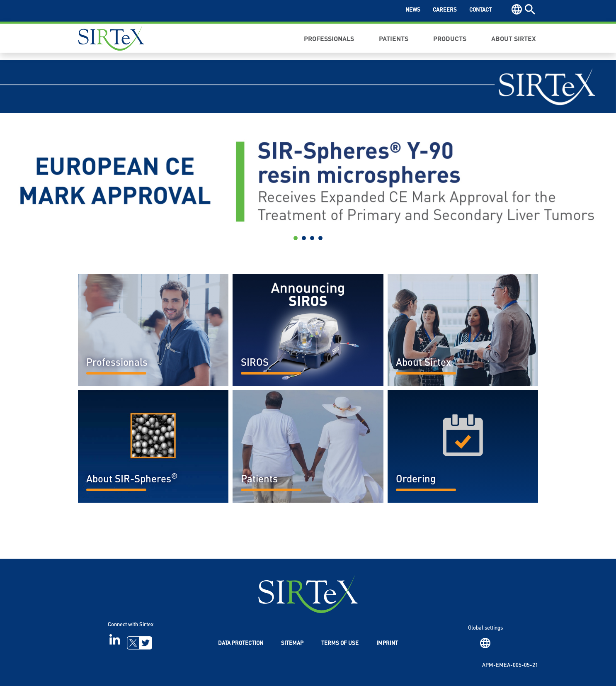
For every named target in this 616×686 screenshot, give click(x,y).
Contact (480, 10)
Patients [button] (394, 38)
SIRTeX (308, 594)
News (413, 10)
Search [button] (530, 9)
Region (485, 643)
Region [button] (517, 9)
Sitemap (292, 643)
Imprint (387, 643)
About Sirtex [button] (514, 38)
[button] (46, 153)
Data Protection (241, 643)
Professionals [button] (329, 38)
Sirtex (111, 38)
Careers (445, 10)
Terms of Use (340, 643)
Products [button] (450, 38)
